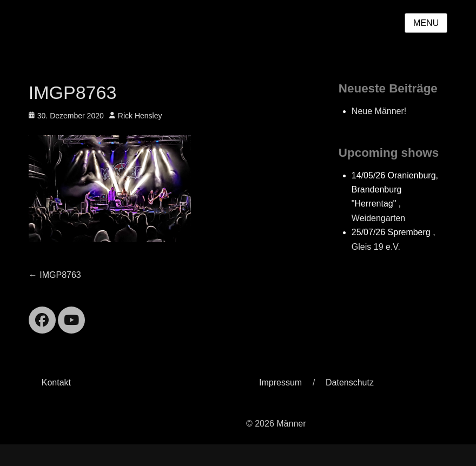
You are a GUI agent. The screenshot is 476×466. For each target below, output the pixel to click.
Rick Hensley (140, 116)
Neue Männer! (379, 111)
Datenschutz (350, 382)
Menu (426, 23)
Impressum (280, 382)
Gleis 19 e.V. (376, 247)
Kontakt (56, 382)
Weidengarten (378, 218)
